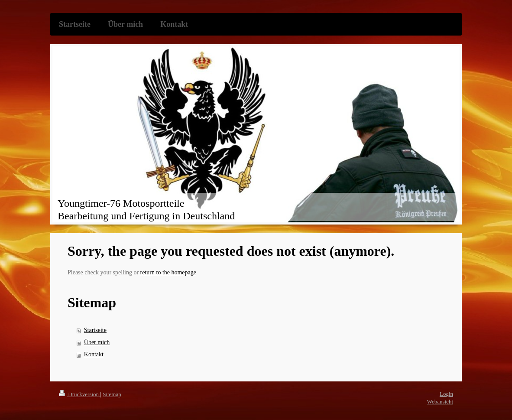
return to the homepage (168, 272)
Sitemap (112, 394)
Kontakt (94, 354)
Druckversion (79, 394)
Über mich (97, 342)
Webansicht (440, 402)
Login (446, 394)
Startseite (95, 330)
